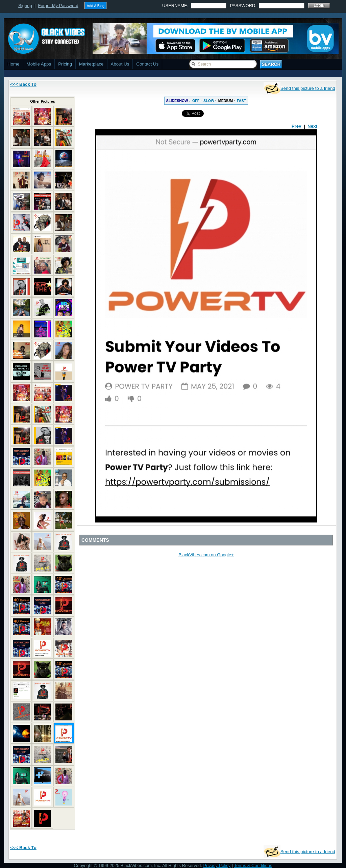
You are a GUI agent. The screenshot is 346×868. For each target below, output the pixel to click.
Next (312, 126)
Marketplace (91, 64)
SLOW (209, 101)
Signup (25, 6)
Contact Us (147, 64)
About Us (120, 64)
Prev (296, 126)
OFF (196, 101)
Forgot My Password (58, 6)
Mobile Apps (39, 64)
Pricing (65, 64)
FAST (241, 101)
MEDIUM (226, 101)
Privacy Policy (217, 865)
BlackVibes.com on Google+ (206, 555)
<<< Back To (23, 84)
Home (14, 64)
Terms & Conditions (253, 865)
